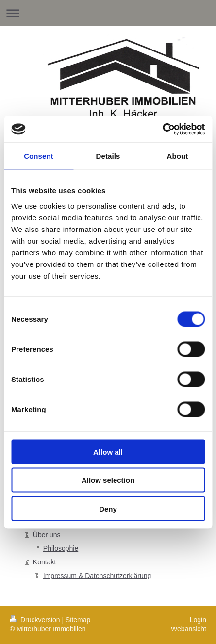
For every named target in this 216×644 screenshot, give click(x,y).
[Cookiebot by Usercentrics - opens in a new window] (162, 129)
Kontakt (44, 562)
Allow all (108, 452)
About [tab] (178, 156)
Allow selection (108, 480)
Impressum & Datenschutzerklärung (97, 576)
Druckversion (36, 620)
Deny (108, 508)
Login (198, 620)
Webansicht (189, 629)
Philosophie (61, 548)
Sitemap (78, 620)
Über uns (47, 535)
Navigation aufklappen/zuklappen (108, 13)
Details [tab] (108, 156)
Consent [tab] (39, 156)
